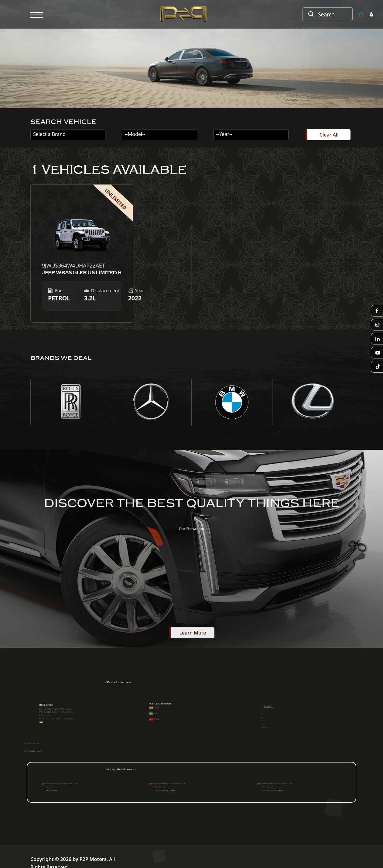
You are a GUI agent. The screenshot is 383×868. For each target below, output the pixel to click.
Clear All (329, 135)
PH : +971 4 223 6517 (158, 790)
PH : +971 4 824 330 (47, 790)
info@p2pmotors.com (49, 753)
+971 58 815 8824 (49, 745)
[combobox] (68, 135)
